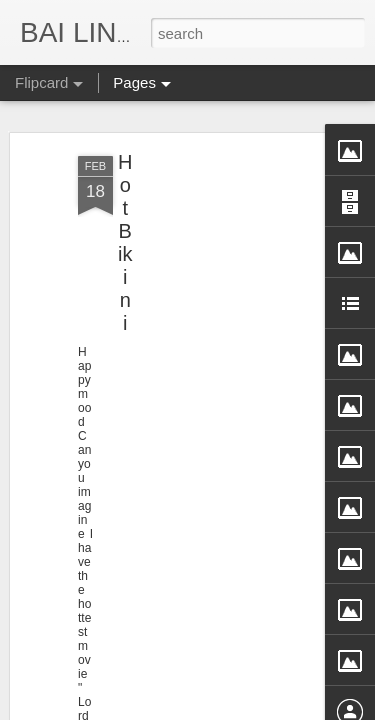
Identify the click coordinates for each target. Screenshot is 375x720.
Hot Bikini (125, 172)
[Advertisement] (203, 221)
